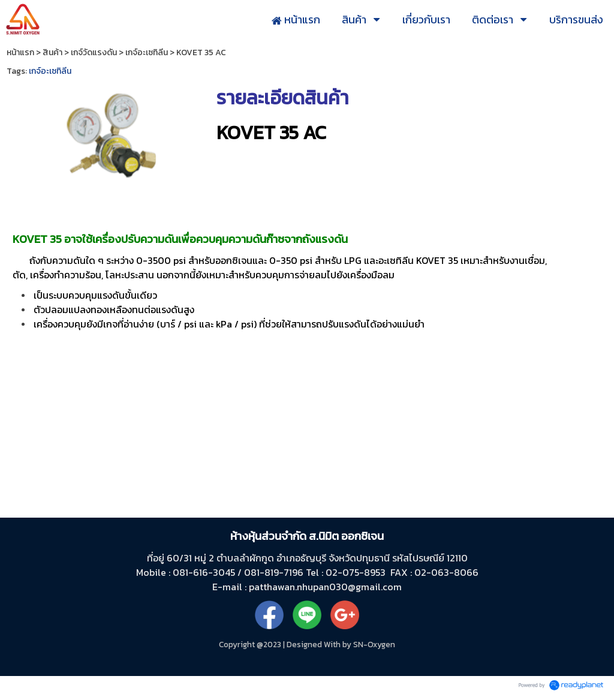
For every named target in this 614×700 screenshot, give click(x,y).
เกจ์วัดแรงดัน (94, 52)
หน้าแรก (20, 52)
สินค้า (52, 52)
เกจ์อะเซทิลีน (147, 52)
